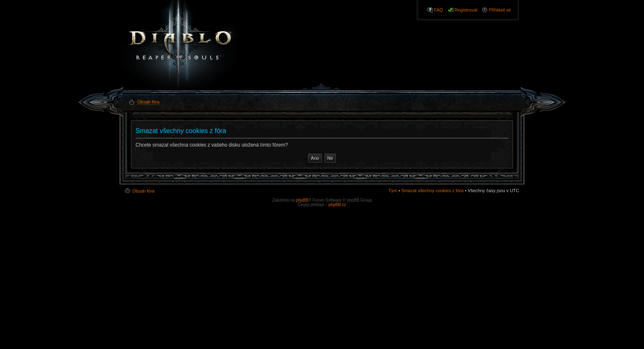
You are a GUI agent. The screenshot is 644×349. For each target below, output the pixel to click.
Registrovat (466, 10)
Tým (393, 191)
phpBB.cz (337, 205)
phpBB (302, 200)
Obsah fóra (143, 191)
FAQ (439, 10)
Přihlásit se (500, 10)
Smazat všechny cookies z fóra (432, 191)
